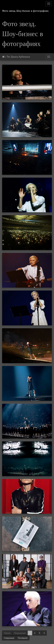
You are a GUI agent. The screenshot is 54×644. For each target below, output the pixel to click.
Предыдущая (20, 633)
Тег (8, 57)
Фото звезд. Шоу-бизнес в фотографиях (25, 11)
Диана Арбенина (20, 57)
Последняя (23, 638)
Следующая (9, 638)
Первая (7, 633)
